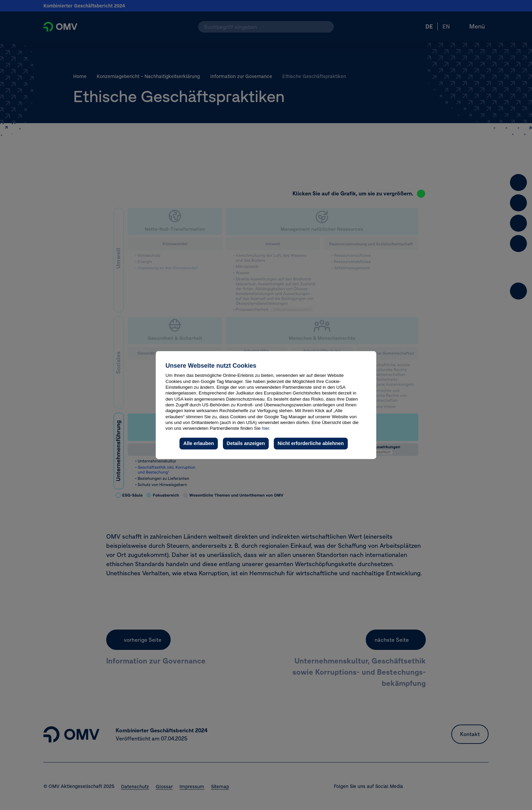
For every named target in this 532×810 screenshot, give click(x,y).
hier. (266, 428)
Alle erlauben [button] (198, 443)
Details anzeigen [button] (246, 443)
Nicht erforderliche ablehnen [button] (311, 443)
